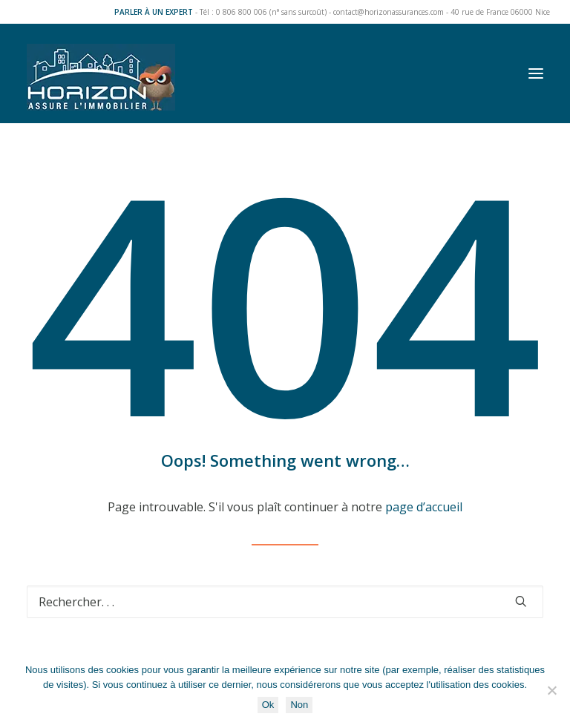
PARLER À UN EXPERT (154, 12)
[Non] (551, 690)
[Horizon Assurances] (101, 73)
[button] (536, 73)
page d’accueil (424, 507)
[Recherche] (285, 602)
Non (299, 705)
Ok (268, 705)
